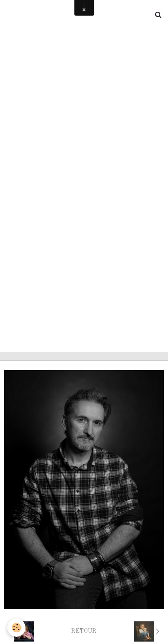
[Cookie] (16, 628)
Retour (84, 631)
